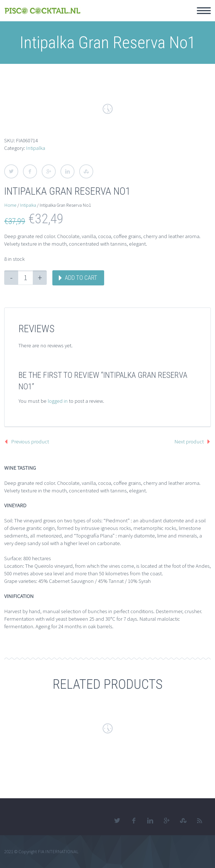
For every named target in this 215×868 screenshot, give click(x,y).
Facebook (30, 171)
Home (10, 205)
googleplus (167, 821)
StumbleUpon (86, 171)
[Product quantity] (25, 278)
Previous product (30, 441)
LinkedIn (67, 171)
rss (200, 821)
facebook (134, 821)
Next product (189, 441)
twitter (117, 821)
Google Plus (49, 171)
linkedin (150, 821)
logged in (58, 401)
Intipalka (36, 148)
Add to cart (81, 278)
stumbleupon (183, 821)
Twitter (11, 171)
